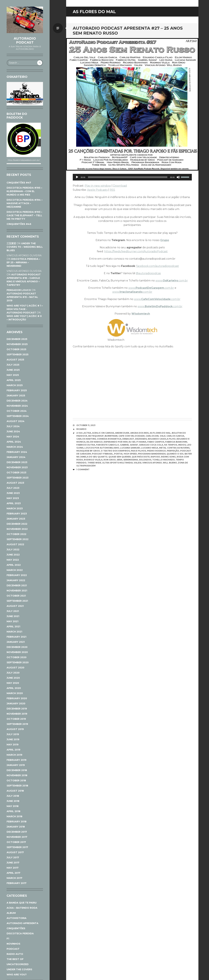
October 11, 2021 (86, 425)
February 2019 (17, 760)
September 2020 (18, 662)
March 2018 (14, 816)
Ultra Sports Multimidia (117, 463)
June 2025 (13, 370)
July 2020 (13, 673)
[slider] (128, 177)
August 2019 (15, 729)
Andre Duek (122, 433)
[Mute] (178, 177)
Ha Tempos (171, 445)
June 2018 (13, 801)
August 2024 (16, 421)
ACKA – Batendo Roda (22, 908)
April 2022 (14, 565)
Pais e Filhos (138, 451)
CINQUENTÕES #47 (19, 183)
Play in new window (98, 186)
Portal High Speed (125, 454)
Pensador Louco (19, 290)
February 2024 (17, 452)
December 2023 (17, 462)
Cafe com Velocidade (132, 436)
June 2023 (13, 493)
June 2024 (13, 431)
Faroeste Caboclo (108, 445)
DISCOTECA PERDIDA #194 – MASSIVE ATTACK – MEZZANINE (25, 203)
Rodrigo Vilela (93, 460)
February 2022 (17, 575)
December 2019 (17, 709)
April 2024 (14, 442)
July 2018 (13, 796)
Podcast (13, 949)
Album (11, 913)
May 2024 (13, 437)
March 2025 (15, 385)
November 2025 (17, 344)
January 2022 (16, 580)
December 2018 (17, 770)
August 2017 (15, 852)
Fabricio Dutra (86, 445)
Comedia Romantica (109, 439)
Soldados (145, 460)
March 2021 (14, 632)
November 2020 (17, 652)
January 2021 (16, 642)
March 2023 (15, 508)
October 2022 (16, 534)
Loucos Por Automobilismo (102, 448)
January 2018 (16, 827)
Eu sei (132, 442)
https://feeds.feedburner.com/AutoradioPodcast (136, 251)
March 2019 (14, 755)
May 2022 (13, 560)
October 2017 (16, 842)
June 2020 (13, 678)
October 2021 (16, 596)
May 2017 (13, 868)
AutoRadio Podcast (25, 40)
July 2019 (13, 734)
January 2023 (16, 519)
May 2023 (13, 498)
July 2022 (13, 550)
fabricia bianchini (176, 442)
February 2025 (17, 390)
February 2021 (16, 637)
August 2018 (15, 791)
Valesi (138, 463)
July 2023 (13, 488)
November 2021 (17, 591)
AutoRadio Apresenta (22, 923)
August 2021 (15, 606)
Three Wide (94, 463)
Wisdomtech (141, 314)
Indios (182, 445)
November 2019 (17, 714)
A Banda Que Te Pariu (22, 903)
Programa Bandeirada (152, 454)
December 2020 (17, 647)
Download (120, 186)
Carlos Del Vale (156, 436)
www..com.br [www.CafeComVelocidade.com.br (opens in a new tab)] (157, 299)
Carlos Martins (86, 439)
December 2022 (17, 524)
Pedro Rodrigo (156, 451)
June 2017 (13, 863)
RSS (112, 190)
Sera (120, 460)
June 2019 (13, 739)
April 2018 (13, 811)
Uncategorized (18, 964)
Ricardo (81, 429)
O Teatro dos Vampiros (115, 451)
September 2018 (17, 786)
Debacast (128, 439)
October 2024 (17, 411)
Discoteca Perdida (20, 933)
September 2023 (18, 478)
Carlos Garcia (175, 436)
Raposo (155, 457)
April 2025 (14, 380)
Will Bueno (170, 463)
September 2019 (17, 724)
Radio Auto (15, 954)
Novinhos (13, 944)
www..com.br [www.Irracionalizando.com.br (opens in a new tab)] (132, 292)
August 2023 (15, 483)
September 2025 (18, 354)
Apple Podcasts (97, 190)
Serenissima (131, 460)
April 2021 (13, 627)
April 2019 (13, 750)
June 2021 (13, 616)
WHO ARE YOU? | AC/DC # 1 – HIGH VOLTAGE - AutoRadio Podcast (25, 309)
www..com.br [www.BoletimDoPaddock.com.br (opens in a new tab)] (160, 306)
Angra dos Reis (139, 433)
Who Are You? (17, 975)
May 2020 (13, 683)
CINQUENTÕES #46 (19, 224)
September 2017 (17, 847)
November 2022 (17, 529)
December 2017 (17, 832)
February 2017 (17, 883)
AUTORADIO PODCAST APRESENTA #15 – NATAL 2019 (22, 297)
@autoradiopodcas (148, 273)
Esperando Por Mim (116, 442)
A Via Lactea (84, 433)
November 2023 (17, 467)
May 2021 (12, 621)
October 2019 (16, 719)
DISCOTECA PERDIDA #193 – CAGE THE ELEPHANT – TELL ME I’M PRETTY (24, 215)
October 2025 (16, 349)
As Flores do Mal (160, 433)
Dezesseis (141, 439)
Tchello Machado (164, 460)
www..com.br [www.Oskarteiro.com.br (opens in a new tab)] (172, 281)
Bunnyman (111, 436)
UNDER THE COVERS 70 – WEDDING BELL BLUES (25, 247)
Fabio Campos (156, 442)
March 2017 (14, 878)
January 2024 (16, 457)
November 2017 (17, 837)
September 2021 (17, 601)
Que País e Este (141, 457)
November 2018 (17, 775)
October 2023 (16, 473)
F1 (8, 939)
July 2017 (13, 857)
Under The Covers (19, 969)
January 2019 (16, 765)
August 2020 (15, 668)
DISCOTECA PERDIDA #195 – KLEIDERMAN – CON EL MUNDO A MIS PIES (24, 191)
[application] (132, 177)
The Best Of (15, 959)
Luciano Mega (150, 448)
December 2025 (17, 339)
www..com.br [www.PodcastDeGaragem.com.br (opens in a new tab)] (151, 288)
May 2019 (13, 745)
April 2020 (14, 688)
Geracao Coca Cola (151, 445)
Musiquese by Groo (88, 451)
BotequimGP (96, 436)
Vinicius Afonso (152, 463)
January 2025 (16, 396)
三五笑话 (11, 243)
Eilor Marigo (95, 442)
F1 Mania (141, 442)
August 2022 (15, 544)
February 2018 (17, 822)
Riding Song (168, 457)
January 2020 (16, 704)
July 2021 (13, 611)
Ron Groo (110, 460)
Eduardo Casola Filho (162, 439)
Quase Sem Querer (120, 457)
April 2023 (14, 503)
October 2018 (16, 780)
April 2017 (13, 873)
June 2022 (13, 555)
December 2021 (17, 585)
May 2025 (13, 375)
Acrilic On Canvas (103, 433)
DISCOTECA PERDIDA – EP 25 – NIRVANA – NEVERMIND (23, 262)
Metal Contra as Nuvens (174, 448)
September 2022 (18, 539)
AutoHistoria (17, 918)
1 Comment (83, 469)
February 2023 (17, 514)
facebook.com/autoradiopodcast (158, 266)
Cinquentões (16, 928)
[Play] (77, 177)
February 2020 (17, 698)
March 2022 (15, 570)
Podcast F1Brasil (103, 454)
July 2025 (13, 365)
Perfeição (173, 451)
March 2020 (15, 693)
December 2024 (17, 401)
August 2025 (15, 360)
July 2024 (13, 426)
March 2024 (15, 447)
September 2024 (18, 416)
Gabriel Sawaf (129, 445)
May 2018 (13, 806)
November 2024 (17, 406)
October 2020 (17, 657)
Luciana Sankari (130, 448)
